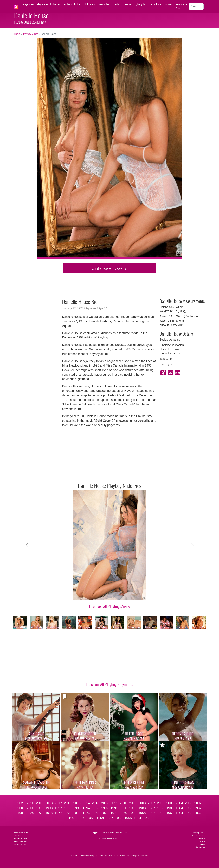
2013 (96, 803)
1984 (179, 808)
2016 (68, 803)
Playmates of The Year (49, 4)
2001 (21, 808)
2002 (198, 803)
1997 (58, 808)
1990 (123, 808)
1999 (40, 808)
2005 (170, 803)
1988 (142, 808)
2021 (21, 803)
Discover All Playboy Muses (109, 606)
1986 (161, 808)
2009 (133, 803)
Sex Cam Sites (143, 856)
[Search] (196, 6)
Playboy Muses (31, 34)
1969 (133, 813)
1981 (21, 813)
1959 (91, 818)
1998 (49, 808)
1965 (170, 813)
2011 (114, 803)
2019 (40, 803)
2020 (30, 803)
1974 (86, 813)
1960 (82, 818)
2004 (179, 803)
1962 (198, 813)
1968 (142, 813)
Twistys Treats (20, 844)
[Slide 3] (94, 595)
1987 (151, 808)
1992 (105, 808)
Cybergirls (140, 4)
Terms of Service (198, 836)
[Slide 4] (100, 595)
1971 (114, 813)
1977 (58, 813)
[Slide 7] (119, 595)
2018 (49, 803)
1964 (179, 813)
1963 (189, 813)
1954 (137, 818)
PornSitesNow (86, 856)
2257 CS (201, 841)
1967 (151, 813)
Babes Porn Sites (127, 856)
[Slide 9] (131, 595)
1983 (189, 808)
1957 (110, 818)
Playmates (28, 4)
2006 (161, 803)
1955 (128, 818)
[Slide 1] (82, 595)
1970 (123, 813)
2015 (77, 803)
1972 (105, 813)
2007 (151, 803)
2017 (58, 803)
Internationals (155, 4)
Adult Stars (89, 4)
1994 (86, 808)
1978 (49, 813)
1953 (147, 818)
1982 (198, 808)
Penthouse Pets (181, 6)
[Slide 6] (113, 595)
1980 (30, 813)
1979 (40, 813)
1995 (77, 808)
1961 (72, 818)
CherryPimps (20, 836)
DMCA (202, 838)
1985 (170, 808)
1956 (119, 818)
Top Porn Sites (100, 856)
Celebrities (104, 4)
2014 (86, 803)
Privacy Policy (199, 833)
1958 (100, 818)
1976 (68, 813)
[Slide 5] (106, 595)
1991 (114, 808)
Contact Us (200, 847)
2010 (123, 803)
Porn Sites (75, 856)
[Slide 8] (125, 595)
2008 (142, 803)
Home (17, 34)
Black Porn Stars (21, 833)
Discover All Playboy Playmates (110, 684)
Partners (201, 844)
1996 (68, 808)
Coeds (116, 4)
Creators (127, 4)
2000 (30, 808)
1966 (161, 813)
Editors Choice (72, 4)
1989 (133, 808)
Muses (169, 4)
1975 (77, 813)
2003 (189, 803)
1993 (96, 808)
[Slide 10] (137, 595)
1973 (96, 813)
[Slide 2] (88, 595)
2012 (105, 803)
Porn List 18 (113, 856)
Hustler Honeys (21, 838)
